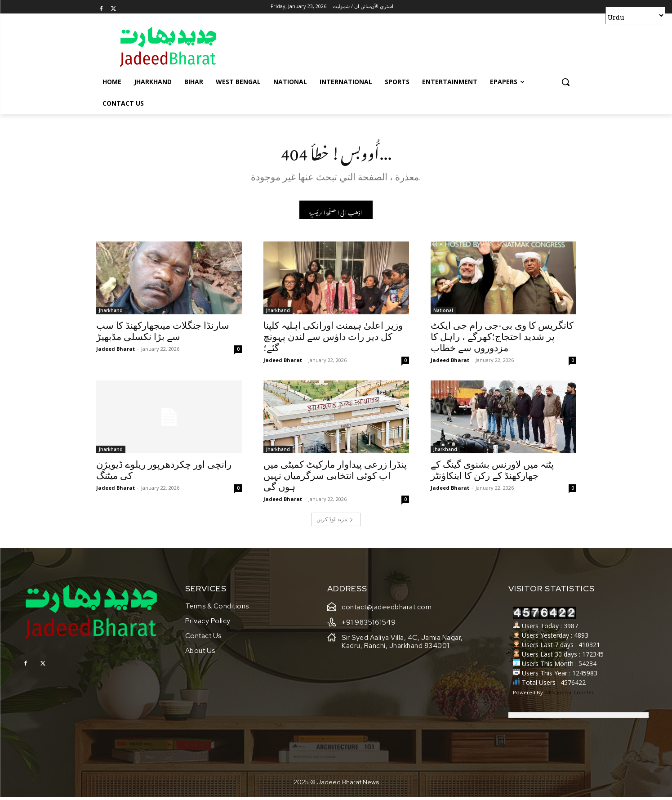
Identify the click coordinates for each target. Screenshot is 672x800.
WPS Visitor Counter (569, 695)
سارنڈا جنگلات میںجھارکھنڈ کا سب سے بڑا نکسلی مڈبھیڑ (163, 334)
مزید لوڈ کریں (335, 522)
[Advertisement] (404, 46)
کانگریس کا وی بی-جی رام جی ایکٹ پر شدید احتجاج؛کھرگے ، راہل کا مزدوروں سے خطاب (502, 340)
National (443, 313)
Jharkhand (111, 313)
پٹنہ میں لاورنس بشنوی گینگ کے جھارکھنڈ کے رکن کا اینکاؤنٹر (492, 473)
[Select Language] (635, 16)
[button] (565, 82)
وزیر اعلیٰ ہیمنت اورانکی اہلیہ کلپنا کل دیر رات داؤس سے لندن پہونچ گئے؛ (333, 340)
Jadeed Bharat (116, 351)
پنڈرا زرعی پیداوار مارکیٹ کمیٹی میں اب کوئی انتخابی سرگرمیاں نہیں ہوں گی (335, 478)
